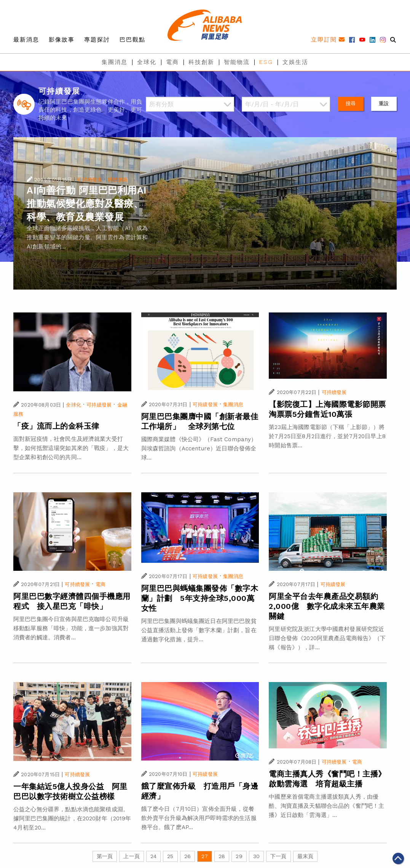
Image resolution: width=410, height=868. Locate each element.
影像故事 (62, 40)
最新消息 (26, 40)
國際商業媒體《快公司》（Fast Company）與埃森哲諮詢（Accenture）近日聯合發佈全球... (199, 448)
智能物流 (237, 62)
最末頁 (305, 856)
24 (153, 856)
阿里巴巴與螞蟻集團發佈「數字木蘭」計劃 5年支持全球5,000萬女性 (200, 598)
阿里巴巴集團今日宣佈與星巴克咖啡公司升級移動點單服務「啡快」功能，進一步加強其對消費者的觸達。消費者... (71, 628)
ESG (266, 62)
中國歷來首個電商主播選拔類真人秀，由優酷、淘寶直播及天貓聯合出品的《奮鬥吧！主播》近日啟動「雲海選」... (326, 806)
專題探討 (97, 40)
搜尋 (351, 103)
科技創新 (201, 62)
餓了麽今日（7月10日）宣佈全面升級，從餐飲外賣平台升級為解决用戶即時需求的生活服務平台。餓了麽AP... (199, 818)
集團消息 (115, 62)
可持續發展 (89, 180)
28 (222, 856)
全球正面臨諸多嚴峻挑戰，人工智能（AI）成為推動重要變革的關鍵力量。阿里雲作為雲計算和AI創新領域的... (87, 237)
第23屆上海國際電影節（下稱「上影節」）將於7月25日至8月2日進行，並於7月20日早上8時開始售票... (327, 436)
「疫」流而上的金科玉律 (56, 426)
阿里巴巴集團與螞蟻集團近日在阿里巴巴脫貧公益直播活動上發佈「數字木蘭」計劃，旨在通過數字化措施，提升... (199, 630)
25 (170, 856)
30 (256, 856)
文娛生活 (295, 62)
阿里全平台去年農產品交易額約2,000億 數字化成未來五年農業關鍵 (327, 606)
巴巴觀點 (132, 40)
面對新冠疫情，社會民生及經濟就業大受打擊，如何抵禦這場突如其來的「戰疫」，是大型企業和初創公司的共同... (71, 448)
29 (239, 856)
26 (187, 856)
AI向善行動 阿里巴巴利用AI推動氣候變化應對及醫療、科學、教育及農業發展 (87, 204)
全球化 (147, 62)
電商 (172, 62)
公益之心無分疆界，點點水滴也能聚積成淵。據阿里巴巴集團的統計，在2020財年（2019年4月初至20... (72, 818)
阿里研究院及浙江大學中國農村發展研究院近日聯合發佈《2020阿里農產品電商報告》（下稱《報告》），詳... (327, 638)
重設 (384, 103)
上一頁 (131, 856)
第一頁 (105, 856)
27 (205, 856)
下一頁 (278, 856)
